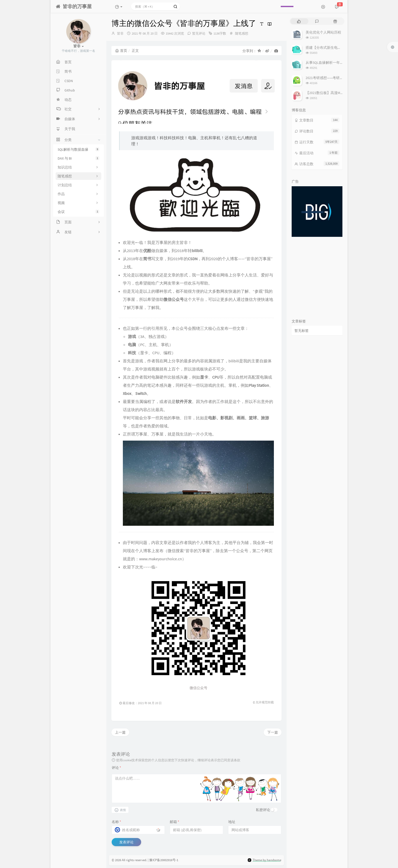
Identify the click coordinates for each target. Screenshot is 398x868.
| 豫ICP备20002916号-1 (163, 860)
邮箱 (175, 822)
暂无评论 (199, 33)
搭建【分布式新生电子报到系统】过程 (336, 48)
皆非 (120, 33)
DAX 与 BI (78, 158)
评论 (116, 768)
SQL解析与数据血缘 (78, 149)
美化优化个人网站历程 (323, 32)
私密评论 (263, 810)
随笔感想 (242, 33)
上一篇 (120, 732)
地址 (232, 822)
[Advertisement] (317, 276)
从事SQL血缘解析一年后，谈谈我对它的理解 (341, 63)
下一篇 (273, 732)
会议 (78, 212)
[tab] (299, 21)
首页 (121, 51)
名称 (116, 822)
